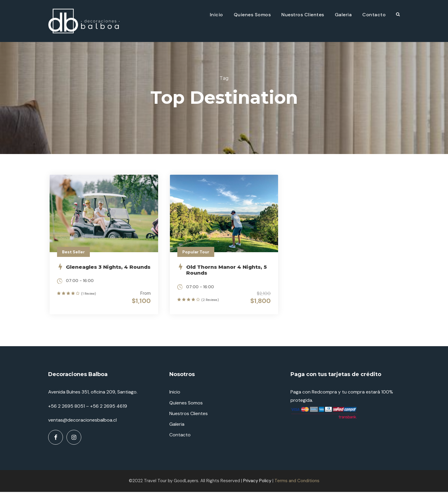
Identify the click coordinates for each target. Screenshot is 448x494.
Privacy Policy (257, 483)
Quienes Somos (252, 15)
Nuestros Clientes (303, 15)
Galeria (343, 15)
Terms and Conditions (297, 483)
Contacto (374, 15)
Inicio (216, 15)
